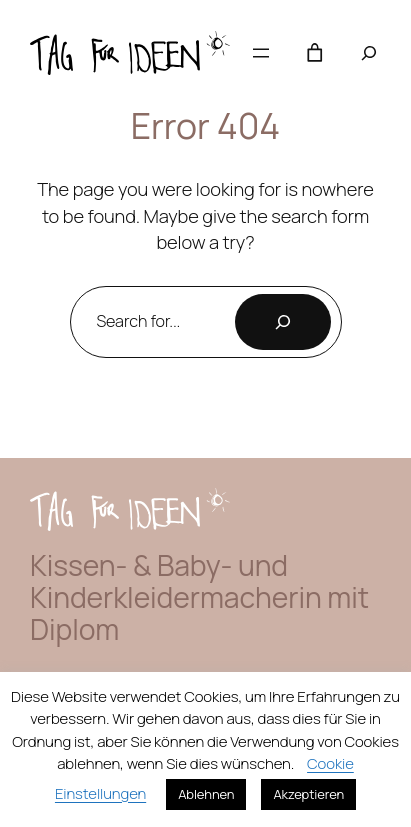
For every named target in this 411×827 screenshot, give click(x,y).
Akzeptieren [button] (308, 794)
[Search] (283, 322)
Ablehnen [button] (206, 794)
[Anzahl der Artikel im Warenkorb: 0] (315, 53)
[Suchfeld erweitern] (369, 53)
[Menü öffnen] (261, 53)
